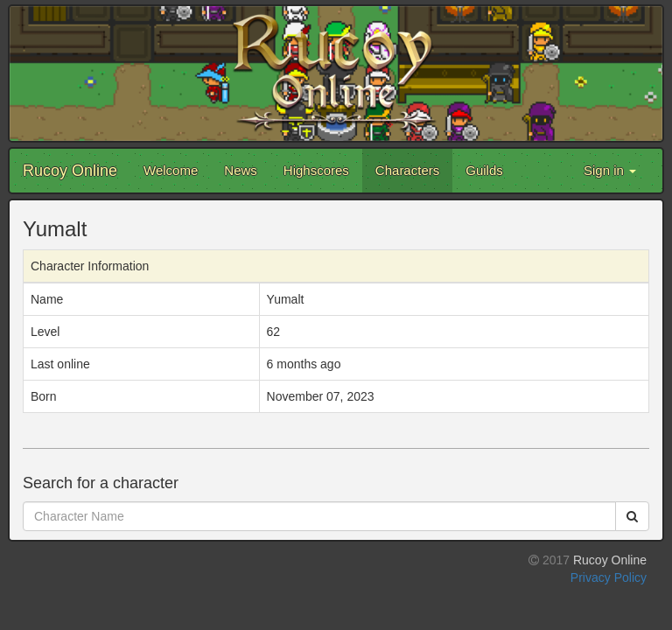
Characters (407, 170)
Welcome (171, 170)
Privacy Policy (609, 577)
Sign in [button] (610, 170)
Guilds (484, 170)
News (241, 170)
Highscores (316, 170)
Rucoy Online (70, 171)
